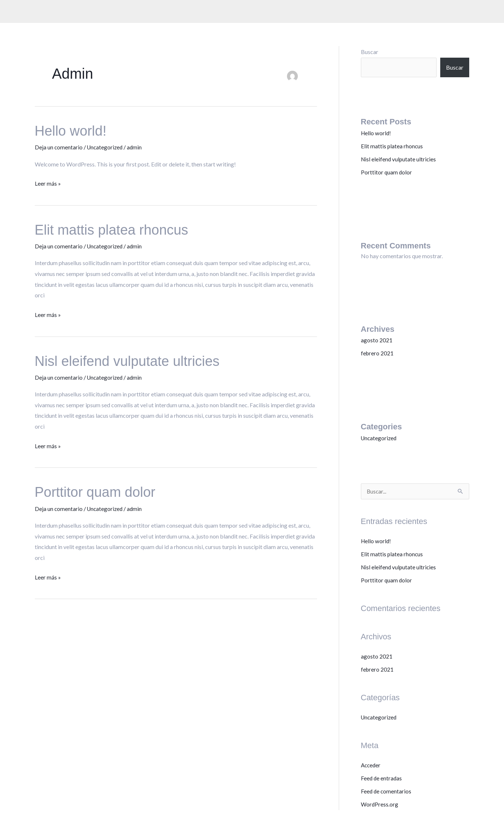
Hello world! (73, 131)
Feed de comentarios (387, 791)
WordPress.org (380, 805)
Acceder (371, 765)
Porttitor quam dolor (98, 491)
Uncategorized (106, 147)
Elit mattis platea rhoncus (116, 229)
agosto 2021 (377, 340)
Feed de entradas (382, 778)
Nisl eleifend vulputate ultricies (132, 360)
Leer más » (48, 182)
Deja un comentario (59, 147)
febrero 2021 (378, 353)
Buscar (370, 52)
